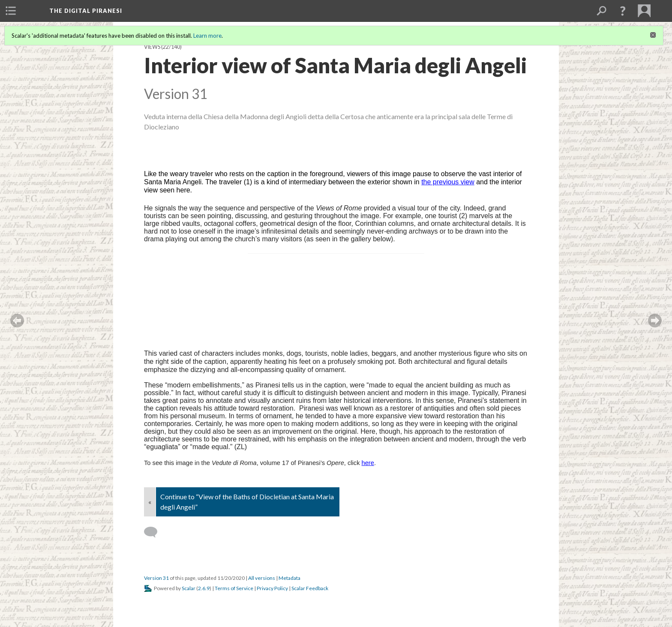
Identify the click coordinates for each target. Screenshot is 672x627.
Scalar (189, 588)
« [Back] (150, 502)
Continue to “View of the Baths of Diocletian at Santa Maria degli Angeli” (247, 502)
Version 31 (156, 578)
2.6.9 (204, 588)
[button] (623, 11)
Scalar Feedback (310, 588)
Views (152, 47)
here (368, 463)
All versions (262, 578)
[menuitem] (11, 11)
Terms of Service (234, 588)
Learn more (207, 36)
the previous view (448, 182)
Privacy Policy (272, 588)
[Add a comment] (154, 532)
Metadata (289, 578)
